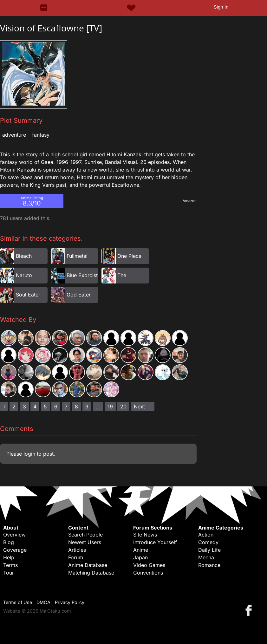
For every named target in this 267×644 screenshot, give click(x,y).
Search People (85, 535)
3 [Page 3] (24, 407)
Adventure (14, 135)
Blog (9, 542)
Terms (10, 565)
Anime (141, 550)
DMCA (43, 602)
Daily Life (209, 550)
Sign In (221, 7)
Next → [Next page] (143, 407)
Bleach (24, 256)
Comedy (208, 542)
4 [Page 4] (35, 407)
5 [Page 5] (45, 407)
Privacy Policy (70, 602)
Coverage (15, 550)
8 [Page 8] (76, 407)
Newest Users (85, 542)
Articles (77, 550)
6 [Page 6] (56, 407)
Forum (76, 557)
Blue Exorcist (82, 275)
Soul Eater (28, 295)
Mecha (206, 557)
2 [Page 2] (14, 407)
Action (206, 535)
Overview (14, 535)
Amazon (190, 201)
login (29, 454)
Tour (9, 573)
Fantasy (41, 135)
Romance (209, 565)
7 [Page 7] (66, 407)
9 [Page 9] (87, 407)
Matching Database (91, 573)
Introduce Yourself (155, 542)
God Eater (79, 295)
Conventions (148, 573)
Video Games (149, 565)
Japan (140, 557)
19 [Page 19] (110, 407)
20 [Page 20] (123, 407)
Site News (145, 535)
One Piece (129, 256)
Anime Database (88, 565)
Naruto (24, 275)
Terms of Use (18, 602)
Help (9, 557)
